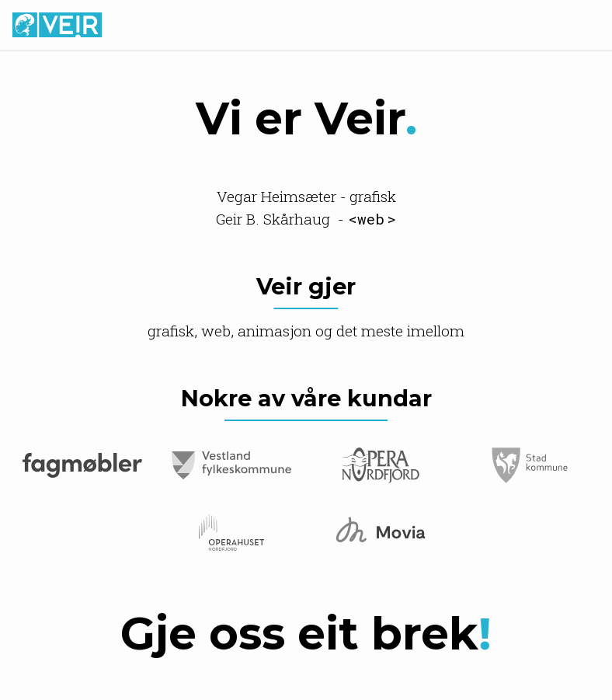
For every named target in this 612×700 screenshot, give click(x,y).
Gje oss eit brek (306, 633)
